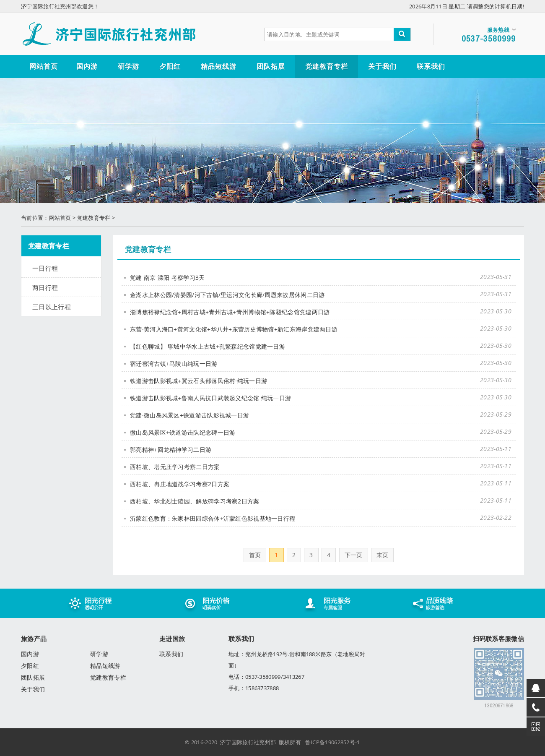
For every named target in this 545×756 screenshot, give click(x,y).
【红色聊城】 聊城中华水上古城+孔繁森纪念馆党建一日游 (208, 346)
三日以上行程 (52, 307)
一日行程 (45, 268)
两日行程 (45, 287)
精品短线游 (105, 666)
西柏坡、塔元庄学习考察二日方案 (175, 467)
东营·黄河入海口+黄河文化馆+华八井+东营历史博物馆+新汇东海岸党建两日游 (234, 329)
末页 (383, 555)
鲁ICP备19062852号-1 (333, 742)
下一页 (354, 555)
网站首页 (60, 218)
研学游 (99, 654)
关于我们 (33, 689)
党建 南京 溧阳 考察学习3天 (167, 278)
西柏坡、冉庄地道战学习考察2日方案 (180, 484)
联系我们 (171, 654)
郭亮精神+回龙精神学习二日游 (171, 450)
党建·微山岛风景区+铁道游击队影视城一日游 (189, 415)
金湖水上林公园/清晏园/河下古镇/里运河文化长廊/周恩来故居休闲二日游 (227, 295)
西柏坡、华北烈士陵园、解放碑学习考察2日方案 (195, 501)
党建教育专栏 (94, 218)
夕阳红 (30, 666)
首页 (255, 555)
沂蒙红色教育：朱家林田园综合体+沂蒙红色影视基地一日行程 (213, 518)
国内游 (30, 654)
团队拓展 (33, 677)
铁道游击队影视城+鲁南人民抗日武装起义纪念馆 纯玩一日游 (210, 398)
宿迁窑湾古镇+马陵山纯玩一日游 (174, 364)
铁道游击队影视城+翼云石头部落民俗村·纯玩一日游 (199, 381)
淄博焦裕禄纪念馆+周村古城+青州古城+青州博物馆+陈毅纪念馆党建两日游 (230, 312)
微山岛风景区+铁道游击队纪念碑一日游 (183, 432)
